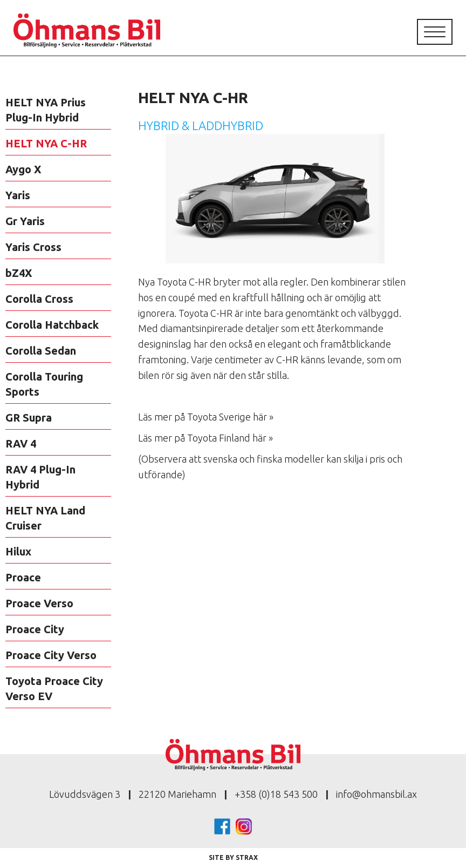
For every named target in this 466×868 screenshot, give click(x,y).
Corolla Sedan (41, 351)
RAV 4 (21, 443)
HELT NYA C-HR (46, 143)
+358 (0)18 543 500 (276, 794)
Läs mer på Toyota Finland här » (205, 438)
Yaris (18, 195)
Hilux (18, 551)
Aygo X (23, 169)
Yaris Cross (33, 247)
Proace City (35, 629)
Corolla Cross (39, 299)
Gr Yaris (25, 221)
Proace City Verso (51, 655)
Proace (23, 577)
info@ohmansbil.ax (376, 794)
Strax (247, 857)
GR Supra (29, 418)
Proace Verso (39, 603)
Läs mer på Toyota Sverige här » (206, 417)
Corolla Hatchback (52, 325)
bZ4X (19, 273)
